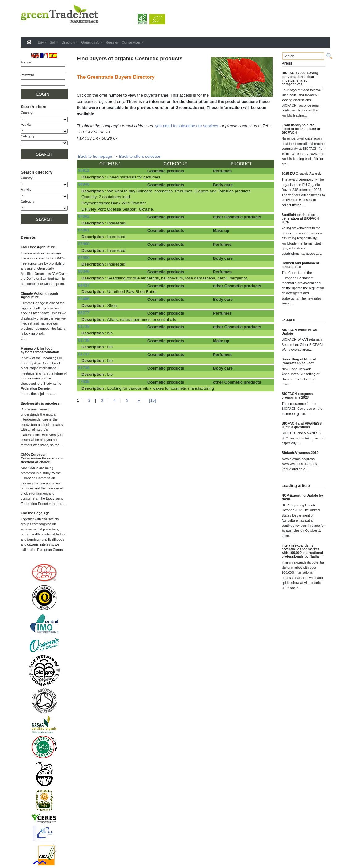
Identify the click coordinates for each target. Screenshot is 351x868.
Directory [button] (68, 42)
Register (112, 42)
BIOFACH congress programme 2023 (297, 396)
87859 (84, 258)
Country (27, 113)
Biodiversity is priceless (40, 403)
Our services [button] (131, 42)
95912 (84, 170)
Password (27, 75)
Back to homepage (95, 156)
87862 (84, 216)
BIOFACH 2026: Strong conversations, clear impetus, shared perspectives (300, 78)
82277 (84, 313)
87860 (84, 244)
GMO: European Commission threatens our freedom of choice (42, 458)
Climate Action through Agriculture (39, 295)
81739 (84, 326)
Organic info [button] (90, 42)
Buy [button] (41, 42)
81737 (84, 354)
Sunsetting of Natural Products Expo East (299, 361)
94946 (84, 184)
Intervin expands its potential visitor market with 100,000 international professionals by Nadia (302, 551)
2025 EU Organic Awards (302, 174)
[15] (153, 400)
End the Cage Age (35, 513)
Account (26, 62)
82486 (84, 299)
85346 (84, 271)
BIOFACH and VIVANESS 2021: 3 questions (302, 425)
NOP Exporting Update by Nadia (302, 497)
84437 (84, 285)
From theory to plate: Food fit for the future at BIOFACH (301, 129)
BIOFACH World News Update (299, 332)
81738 (84, 340)
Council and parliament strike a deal (300, 265)
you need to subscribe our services (187, 126)
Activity (26, 124)
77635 (84, 382)
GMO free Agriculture (38, 247)
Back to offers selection (140, 156)
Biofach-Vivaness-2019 (300, 453)
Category (28, 136)
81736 (84, 368)
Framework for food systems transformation (40, 350)
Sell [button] (52, 42)
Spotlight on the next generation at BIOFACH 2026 (300, 218)
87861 (84, 230)
